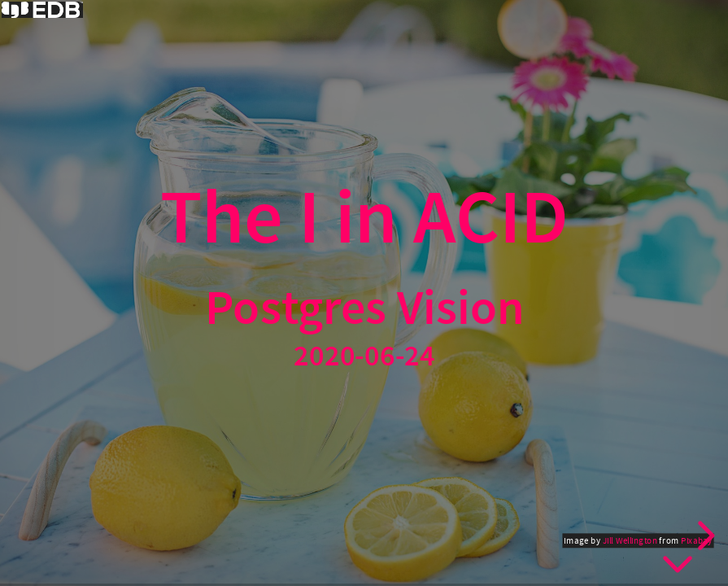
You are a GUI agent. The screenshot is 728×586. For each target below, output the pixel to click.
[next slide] (704, 536)
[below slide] (678, 562)
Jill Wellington (629, 540)
